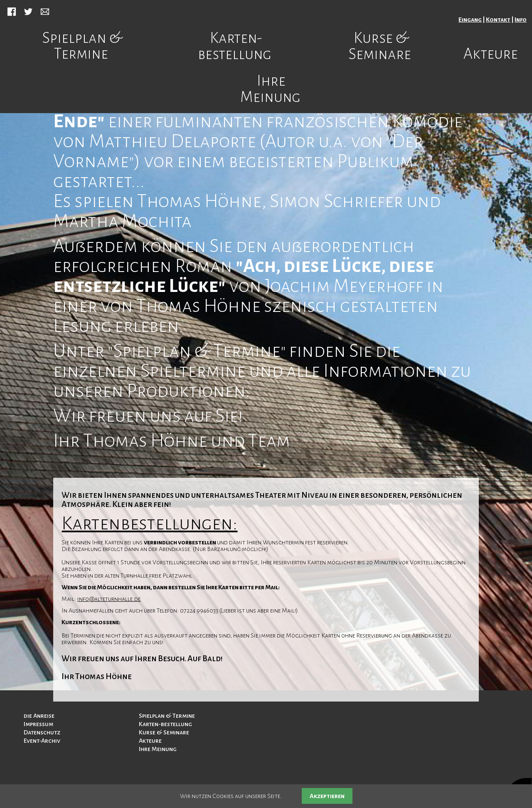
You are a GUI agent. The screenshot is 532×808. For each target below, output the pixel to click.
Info (521, 20)
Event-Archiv (42, 741)
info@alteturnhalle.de (109, 599)
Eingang (470, 20)
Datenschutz (42, 732)
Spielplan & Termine (82, 46)
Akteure (491, 54)
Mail (45, 12)
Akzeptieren (327, 796)
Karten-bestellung (235, 46)
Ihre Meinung (270, 89)
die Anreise (39, 716)
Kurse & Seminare (380, 46)
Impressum (38, 724)
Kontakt (498, 20)
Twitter (28, 12)
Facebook (12, 12)
